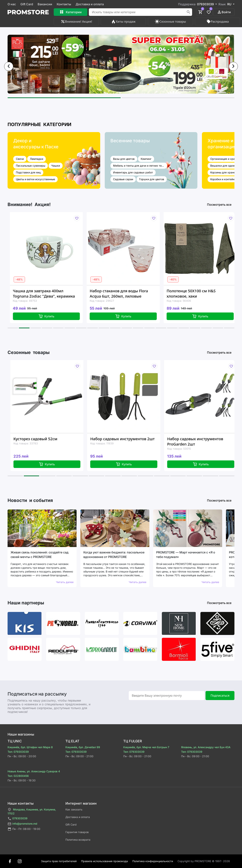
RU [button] (230, 4)
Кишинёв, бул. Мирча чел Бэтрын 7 (146, 747)
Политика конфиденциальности (153, 861)
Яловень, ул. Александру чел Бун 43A (206, 747)
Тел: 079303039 (18, 752)
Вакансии (45, 4)
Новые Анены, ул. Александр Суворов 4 (34, 771)
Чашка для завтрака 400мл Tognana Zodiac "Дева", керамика (48, 294)
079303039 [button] (206, 4)
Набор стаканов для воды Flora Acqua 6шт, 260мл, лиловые (123, 294)
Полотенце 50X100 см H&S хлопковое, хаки (196, 294)
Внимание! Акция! (76, 22)
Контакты (64, 4)
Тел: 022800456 (18, 776)
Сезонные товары (170, 22)
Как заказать (74, 809)
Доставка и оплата (90, 4)
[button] (64, 98)
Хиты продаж (123, 22)
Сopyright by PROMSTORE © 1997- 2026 (204, 861)
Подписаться (220, 696)
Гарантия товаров (77, 832)
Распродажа (218, 22)
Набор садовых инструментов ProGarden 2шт (200, 441)
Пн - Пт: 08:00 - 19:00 (24, 829)
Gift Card (27, 4)
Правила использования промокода (104, 861)
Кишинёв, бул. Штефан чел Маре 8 (30, 747)
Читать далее (65, 582)
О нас (12, 4)
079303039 (17, 819)
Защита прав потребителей (59, 861)
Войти (224, 12)
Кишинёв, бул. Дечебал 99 (83, 747)
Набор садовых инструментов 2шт (128, 439)
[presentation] (9, 66)
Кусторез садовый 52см (40, 439)
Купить (51, 316)
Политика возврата (78, 840)
